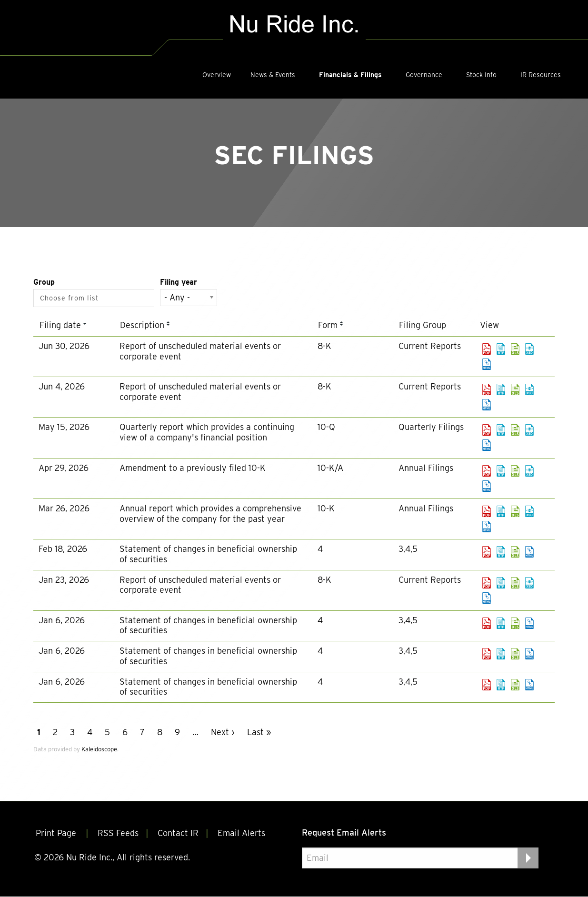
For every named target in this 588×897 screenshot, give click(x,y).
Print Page (57, 834)
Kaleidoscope (99, 749)
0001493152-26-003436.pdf (487, 583)
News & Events (273, 75)
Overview (217, 75)
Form (328, 325)
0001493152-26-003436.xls (515, 583)
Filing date (60, 325)
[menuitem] (217, 75)
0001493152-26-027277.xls (515, 389)
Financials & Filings (350, 75)
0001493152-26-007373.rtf (501, 552)
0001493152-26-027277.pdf (487, 389)
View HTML (487, 364)
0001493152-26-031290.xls (515, 349)
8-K (324, 346)
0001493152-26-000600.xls (515, 685)
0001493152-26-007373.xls (515, 552)
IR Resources (541, 75)
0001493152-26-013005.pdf (487, 511)
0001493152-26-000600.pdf (487, 685)
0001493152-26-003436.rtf (501, 583)
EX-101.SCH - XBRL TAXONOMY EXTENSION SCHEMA (529, 349)
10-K (326, 508)
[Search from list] (71, 298)
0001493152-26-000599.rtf (501, 654)
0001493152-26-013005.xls (515, 511)
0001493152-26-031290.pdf (487, 349)
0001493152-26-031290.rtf (501, 349)
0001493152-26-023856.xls (515, 430)
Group (44, 282)
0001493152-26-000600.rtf (501, 685)
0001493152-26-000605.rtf (501, 623)
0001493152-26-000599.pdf (487, 654)
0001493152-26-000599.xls (515, 654)
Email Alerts (241, 834)
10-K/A (330, 468)
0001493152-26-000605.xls (515, 623)
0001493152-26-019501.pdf (487, 471)
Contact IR (178, 834)
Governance (424, 75)
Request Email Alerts (344, 832)
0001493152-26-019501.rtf (501, 471)
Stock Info (481, 75)
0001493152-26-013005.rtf (501, 511)
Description (142, 325)
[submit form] (528, 858)
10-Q (326, 427)
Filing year (179, 282)
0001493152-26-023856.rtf (501, 430)
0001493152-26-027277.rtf (501, 389)
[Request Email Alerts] (420, 858)
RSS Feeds (118, 834)
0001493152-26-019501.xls (515, 471)
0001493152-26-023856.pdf (487, 430)
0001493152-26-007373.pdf (487, 552)
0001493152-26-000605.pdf (487, 623)
